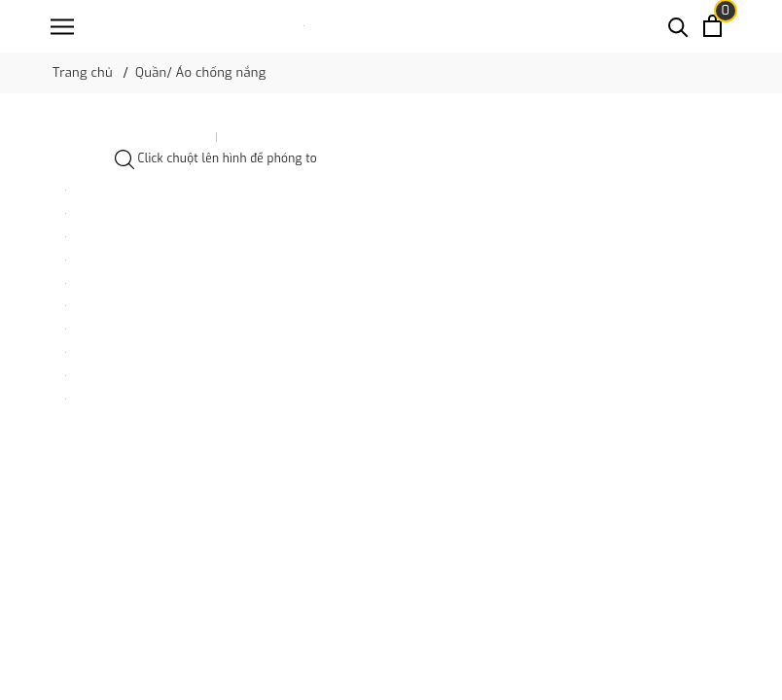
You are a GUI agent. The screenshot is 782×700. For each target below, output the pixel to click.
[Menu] (62, 27)
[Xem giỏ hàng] (712, 26)
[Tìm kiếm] (678, 26)
